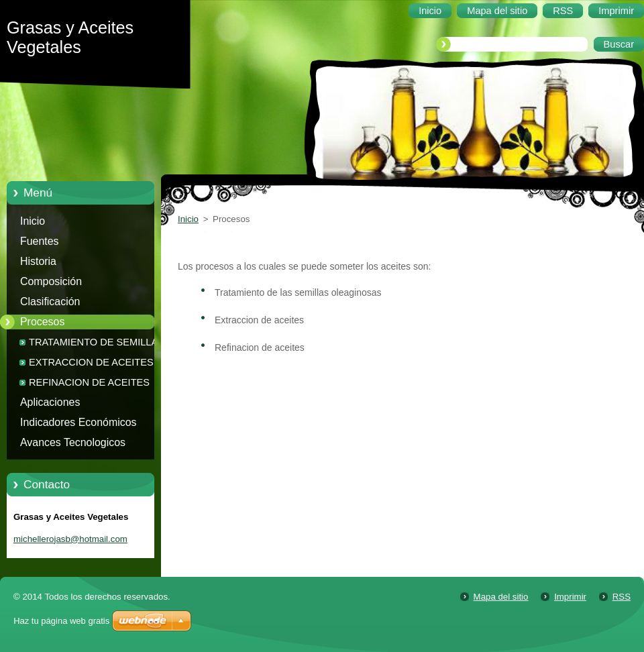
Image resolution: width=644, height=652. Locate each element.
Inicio (33, 221)
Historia (38, 261)
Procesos (42, 322)
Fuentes (40, 241)
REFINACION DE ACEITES (89, 382)
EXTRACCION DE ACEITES (91, 362)
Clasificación (50, 302)
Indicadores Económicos (78, 422)
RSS (622, 597)
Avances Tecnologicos (73, 442)
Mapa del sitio (501, 597)
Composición (51, 281)
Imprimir (570, 597)
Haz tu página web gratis (61, 621)
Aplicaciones (50, 402)
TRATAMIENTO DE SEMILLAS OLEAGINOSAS (97, 344)
